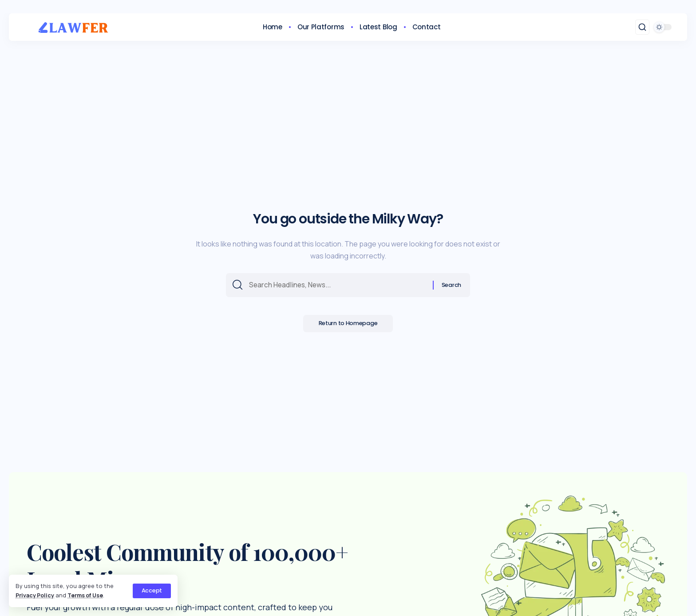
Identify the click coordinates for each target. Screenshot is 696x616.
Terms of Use (89, 595)
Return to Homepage (348, 325)
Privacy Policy (36, 595)
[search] (642, 27)
